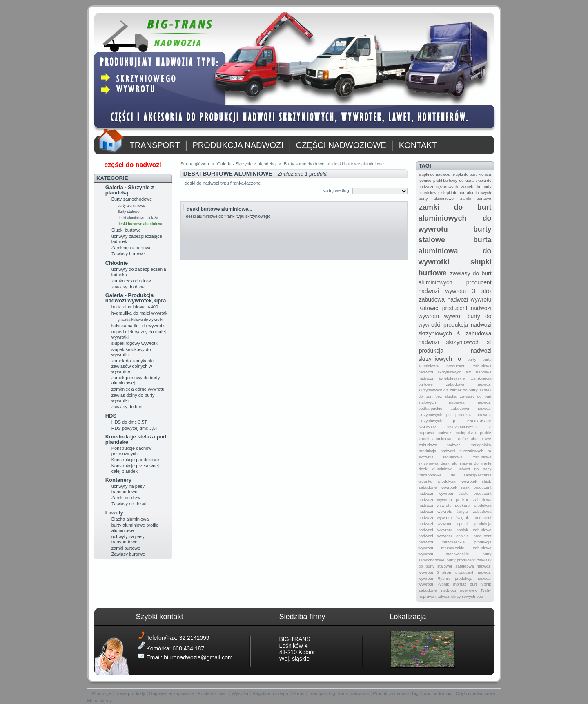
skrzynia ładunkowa (440, 457)
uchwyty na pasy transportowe (128, 489)
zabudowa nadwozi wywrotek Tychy (455, 590)
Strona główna (195, 164)
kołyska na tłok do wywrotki (139, 326)
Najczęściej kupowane (172, 693)
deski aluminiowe (435, 469)
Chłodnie (117, 263)
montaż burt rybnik (472, 584)
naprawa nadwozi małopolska (447, 432)
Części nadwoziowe (476, 693)
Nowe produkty (130, 693)
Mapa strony (100, 701)
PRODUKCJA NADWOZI (238, 145)
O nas (298, 693)
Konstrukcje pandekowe (135, 460)
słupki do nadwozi (434, 174)
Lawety (114, 513)
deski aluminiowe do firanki (466, 463)
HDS (111, 416)
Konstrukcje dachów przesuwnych (131, 451)
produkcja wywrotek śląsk (465, 481)
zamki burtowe (126, 548)
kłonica (485, 174)
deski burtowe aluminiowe (140, 224)
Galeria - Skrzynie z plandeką (130, 190)
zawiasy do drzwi (128, 287)
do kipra (467, 180)
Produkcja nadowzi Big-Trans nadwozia (412, 693)
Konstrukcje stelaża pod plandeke (136, 439)
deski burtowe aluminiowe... (219, 209)
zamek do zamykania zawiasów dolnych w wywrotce (133, 366)
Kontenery (118, 480)
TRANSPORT (155, 145)
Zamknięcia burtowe (131, 248)
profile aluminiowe (474, 439)
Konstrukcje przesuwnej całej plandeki (135, 468)
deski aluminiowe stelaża (138, 218)
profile (486, 432)
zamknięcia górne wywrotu (138, 389)
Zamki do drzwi (127, 498)
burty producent (461, 560)
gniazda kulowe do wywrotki (140, 320)
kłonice (425, 180)
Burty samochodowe (132, 199)
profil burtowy (445, 180)
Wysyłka (240, 693)
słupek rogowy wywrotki (135, 343)
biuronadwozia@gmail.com (198, 657)
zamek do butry (464, 390)
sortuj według (336, 190)
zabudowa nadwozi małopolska (455, 445)
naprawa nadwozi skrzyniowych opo (451, 596)
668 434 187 (188, 648)
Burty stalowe (129, 212)
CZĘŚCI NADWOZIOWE (341, 145)
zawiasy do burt (127, 407)
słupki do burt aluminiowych (466, 193)
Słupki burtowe (126, 230)
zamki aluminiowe (435, 439)
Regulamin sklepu (270, 693)
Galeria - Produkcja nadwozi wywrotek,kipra (136, 298)
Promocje (102, 693)
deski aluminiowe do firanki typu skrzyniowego (228, 216)
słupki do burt (464, 174)
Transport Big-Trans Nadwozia (339, 693)
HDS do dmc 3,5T (129, 422)
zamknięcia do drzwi (132, 281)
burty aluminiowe (131, 206)
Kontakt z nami (213, 693)
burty (472, 359)
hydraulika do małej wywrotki (140, 313)
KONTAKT (418, 145)
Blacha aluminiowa (130, 519)
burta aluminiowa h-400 (135, 307)
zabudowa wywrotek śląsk (444, 487)
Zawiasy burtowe (128, 254)
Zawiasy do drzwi (129, 504)
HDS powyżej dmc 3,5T (135, 428)
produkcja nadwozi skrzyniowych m (455, 451)
